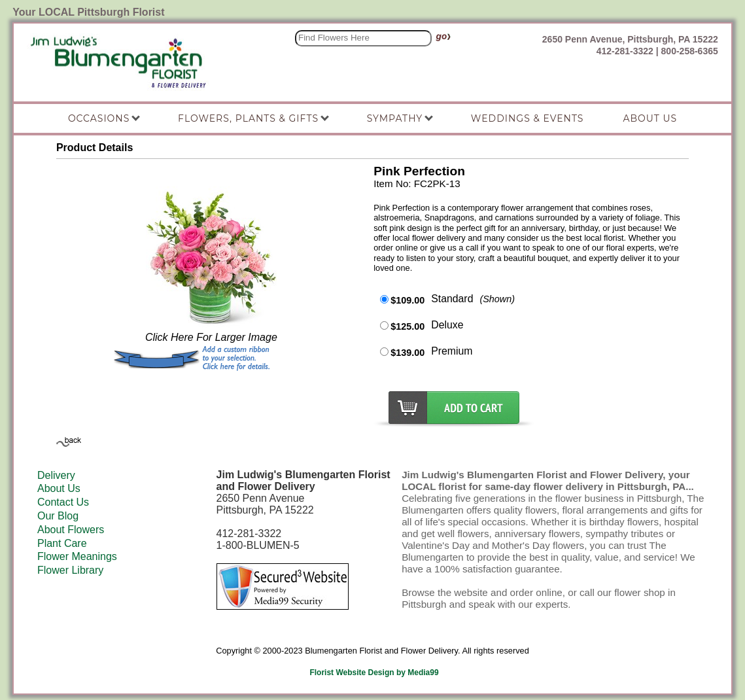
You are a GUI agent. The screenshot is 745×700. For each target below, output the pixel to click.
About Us (59, 488)
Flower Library (70, 570)
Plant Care (62, 543)
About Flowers (71, 530)
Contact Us (63, 502)
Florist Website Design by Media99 (374, 673)
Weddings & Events (528, 118)
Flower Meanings (77, 556)
